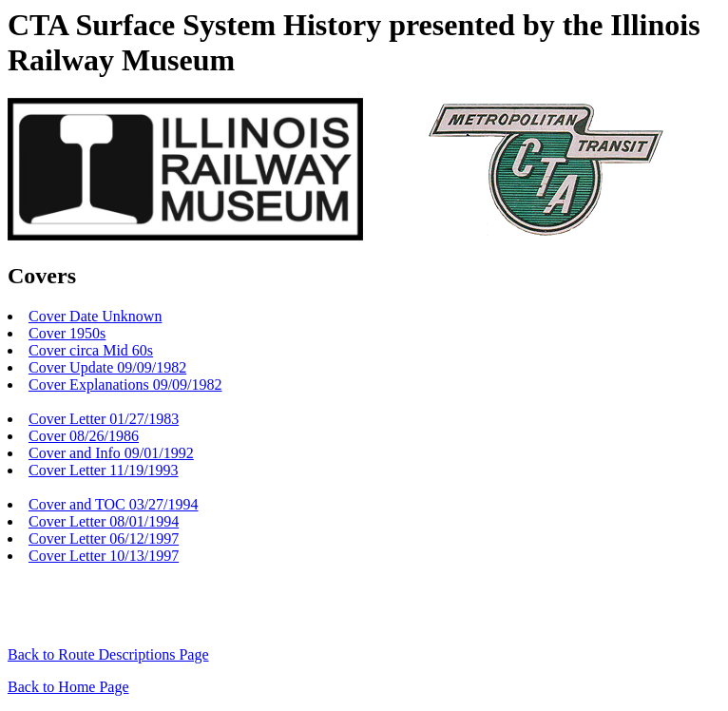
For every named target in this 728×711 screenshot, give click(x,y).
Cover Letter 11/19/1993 (104, 470)
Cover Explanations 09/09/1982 (125, 384)
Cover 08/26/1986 (84, 436)
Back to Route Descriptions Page (108, 654)
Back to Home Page (68, 687)
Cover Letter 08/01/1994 (104, 521)
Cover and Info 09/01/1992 (111, 453)
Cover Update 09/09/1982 (107, 367)
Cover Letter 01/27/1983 (104, 419)
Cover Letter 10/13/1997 (104, 556)
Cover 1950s (67, 333)
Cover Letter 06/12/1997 (104, 538)
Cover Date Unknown (95, 316)
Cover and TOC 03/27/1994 (114, 504)
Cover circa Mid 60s (91, 350)
